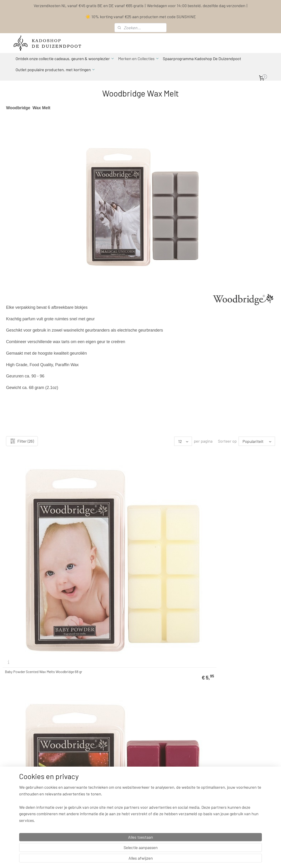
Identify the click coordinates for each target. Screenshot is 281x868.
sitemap (163, 860)
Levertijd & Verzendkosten (187, 769)
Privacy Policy (178, 785)
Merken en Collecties (139, 59)
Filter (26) (22, 441)
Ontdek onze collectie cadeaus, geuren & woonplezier (65, 59)
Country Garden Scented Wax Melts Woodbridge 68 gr (242, 521)
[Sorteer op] (257, 441)
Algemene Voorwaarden (185, 780)
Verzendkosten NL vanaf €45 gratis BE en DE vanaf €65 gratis (89, 6)
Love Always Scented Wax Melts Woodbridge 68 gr (240, 694)
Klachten (175, 790)
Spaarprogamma (33, 831)
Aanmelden (78, 821)
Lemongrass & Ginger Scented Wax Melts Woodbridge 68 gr (172, 694)
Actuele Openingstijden (138, 785)
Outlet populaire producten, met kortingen (55, 70)
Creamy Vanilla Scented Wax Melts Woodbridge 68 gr (31, 608)
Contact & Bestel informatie (188, 764)
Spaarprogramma (181, 774)
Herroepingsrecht (181, 795)
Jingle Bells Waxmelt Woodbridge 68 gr (105, 696)
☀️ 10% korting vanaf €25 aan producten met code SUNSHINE (141, 17)
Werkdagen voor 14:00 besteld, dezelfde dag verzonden (196, 6)
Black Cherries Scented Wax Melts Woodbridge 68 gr (101, 521)
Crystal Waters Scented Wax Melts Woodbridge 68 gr (101, 608)
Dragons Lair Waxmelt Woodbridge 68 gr (174, 608)
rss (170, 860)
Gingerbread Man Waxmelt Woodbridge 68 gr (245, 608)
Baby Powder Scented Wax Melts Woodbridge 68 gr (30, 521)
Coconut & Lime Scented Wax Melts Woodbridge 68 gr (173, 521)
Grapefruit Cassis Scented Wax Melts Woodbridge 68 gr (33, 694)
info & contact (77, 800)
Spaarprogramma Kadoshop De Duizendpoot (202, 59)
